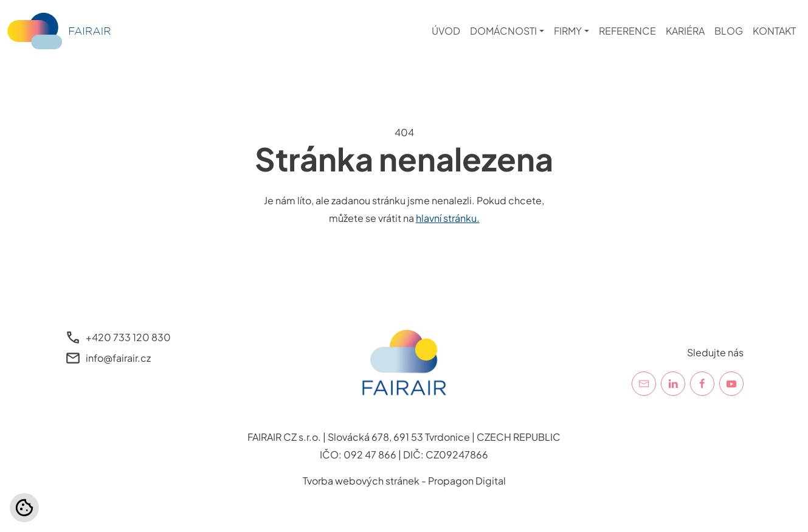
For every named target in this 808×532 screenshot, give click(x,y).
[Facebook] (702, 384)
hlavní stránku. (448, 218)
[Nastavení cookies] (24, 508)
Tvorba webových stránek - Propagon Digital (404, 481)
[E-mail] (644, 384)
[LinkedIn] (673, 384)
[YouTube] (731, 384)
